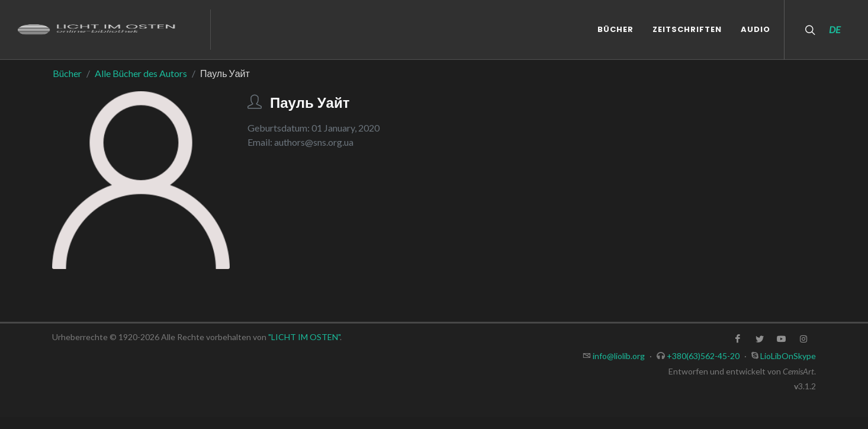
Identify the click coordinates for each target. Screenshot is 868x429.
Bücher (67, 73)
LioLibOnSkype (788, 356)
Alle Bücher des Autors (141, 73)
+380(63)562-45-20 (703, 356)
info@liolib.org (619, 356)
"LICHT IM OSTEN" (304, 337)
